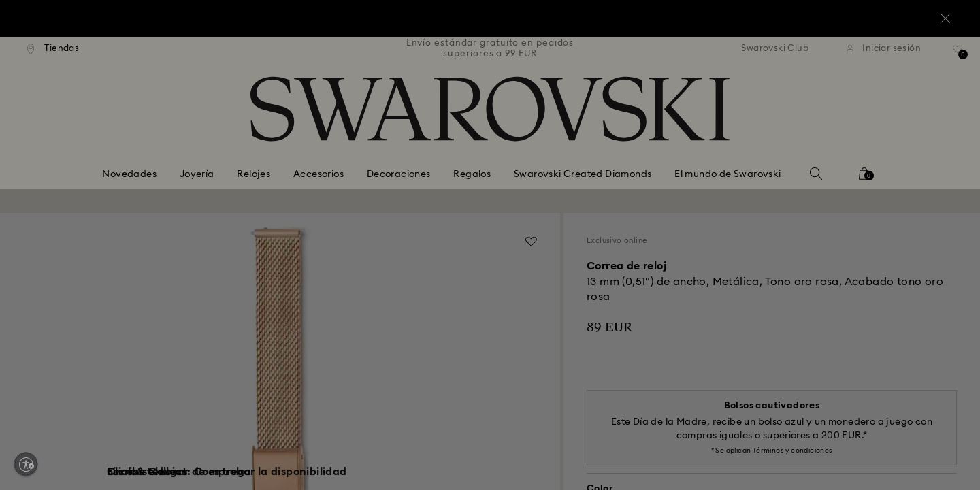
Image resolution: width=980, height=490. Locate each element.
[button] (714, 157)
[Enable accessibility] (26, 464)
